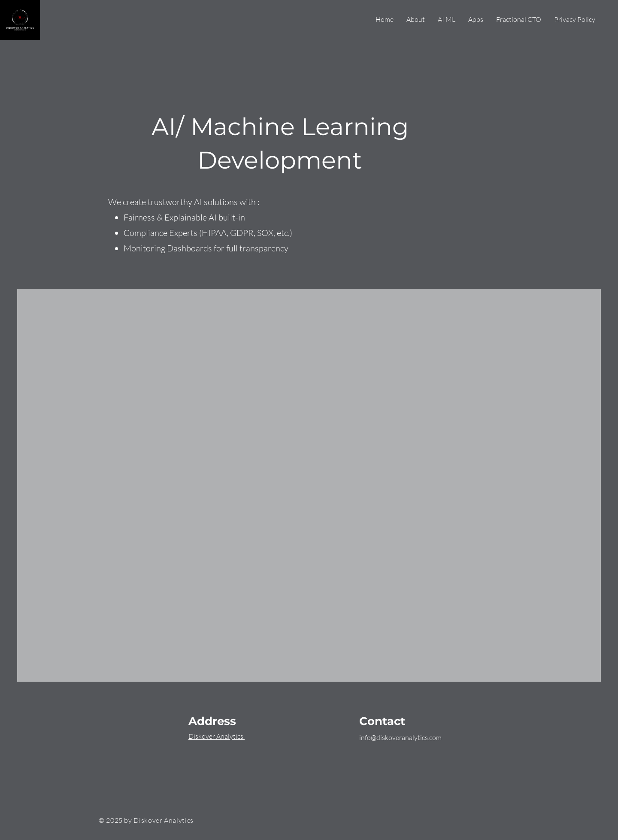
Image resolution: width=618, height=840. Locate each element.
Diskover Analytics (217, 736)
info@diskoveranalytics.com (400, 737)
